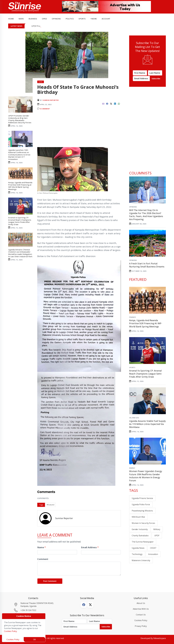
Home (11, 19)
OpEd (44, 19)
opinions (56, 19)
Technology (137, 554)
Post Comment (50, 581)
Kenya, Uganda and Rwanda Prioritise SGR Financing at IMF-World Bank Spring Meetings (146, 323)
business (33, 19)
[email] (103, 103)
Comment (43, 559)
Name (41, 547)
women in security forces (143, 523)
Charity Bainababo (140, 536)
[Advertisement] (79, 129)
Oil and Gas (134, 418)
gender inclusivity (140, 529)
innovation (153, 554)
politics (70, 19)
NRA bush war (138, 517)
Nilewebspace (160, 638)
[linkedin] (115, 103)
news (21, 19)
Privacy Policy (141, 626)
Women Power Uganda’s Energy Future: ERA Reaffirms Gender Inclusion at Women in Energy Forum (146, 476)
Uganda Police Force (141, 504)
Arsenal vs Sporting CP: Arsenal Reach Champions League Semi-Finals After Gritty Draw (146, 374)
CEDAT (153, 548)
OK (35, 639)
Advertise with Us (141, 609)
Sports (82, 19)
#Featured (50, 505)
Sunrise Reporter (51, 100)
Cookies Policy (141, 620)
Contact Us (141, 615)
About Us (141, 603)
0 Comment (45, 109)
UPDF (157, 536)
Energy (132, 468)
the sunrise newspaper (143, 542)
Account (106, 19)
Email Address (90, 547)
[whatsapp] (119, 103)
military (157, 529)
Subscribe (156, 79)
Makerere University (141, 560)
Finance (132, 317)
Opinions (133, 207)
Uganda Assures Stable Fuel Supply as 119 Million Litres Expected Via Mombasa (147, 424)
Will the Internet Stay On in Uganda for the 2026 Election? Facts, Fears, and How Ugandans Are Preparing (146, 215)
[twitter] (111, 103)
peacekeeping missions (142, 511)
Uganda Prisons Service (142, 498)
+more (94, 19)
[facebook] (107, 103)
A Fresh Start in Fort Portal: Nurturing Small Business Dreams (147, 265)
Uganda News (138, 548)
